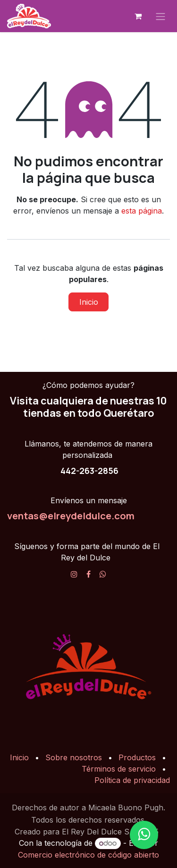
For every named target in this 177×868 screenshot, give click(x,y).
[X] (103, 574)
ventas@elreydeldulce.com (71, 516)
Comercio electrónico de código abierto (88, 855)
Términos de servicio (119, 769)
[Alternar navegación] (160, 16)
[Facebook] (88, 574)
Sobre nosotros (74, 757)
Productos (137, 757)
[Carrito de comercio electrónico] (138, 16)
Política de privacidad (132, 780)
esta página (142, 211)
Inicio (89, 302)
